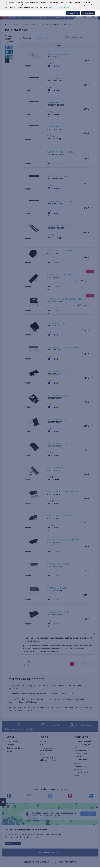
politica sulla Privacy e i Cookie (58, 7)
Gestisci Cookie (73, 13)
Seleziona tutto (88, 13)
